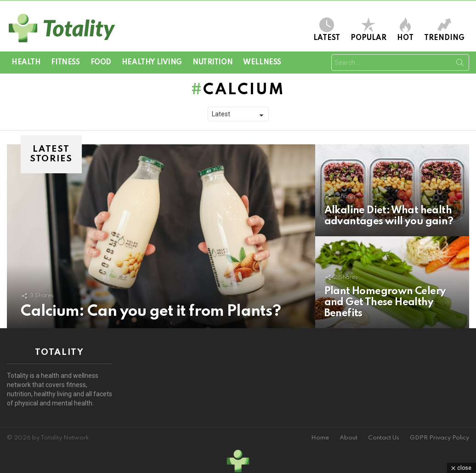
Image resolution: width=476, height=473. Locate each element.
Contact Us (384, 438)
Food (101, 63)
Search (460, 64)
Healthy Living (152, 63)
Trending (444, 30)
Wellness (262, 63)
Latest (327, 30)
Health (26, 63)
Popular (368, 30)
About (348, 438)
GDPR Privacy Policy (439, 438)
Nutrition (212, 63)
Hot (405, 30)
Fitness (65, 63)
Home (320, 438)
